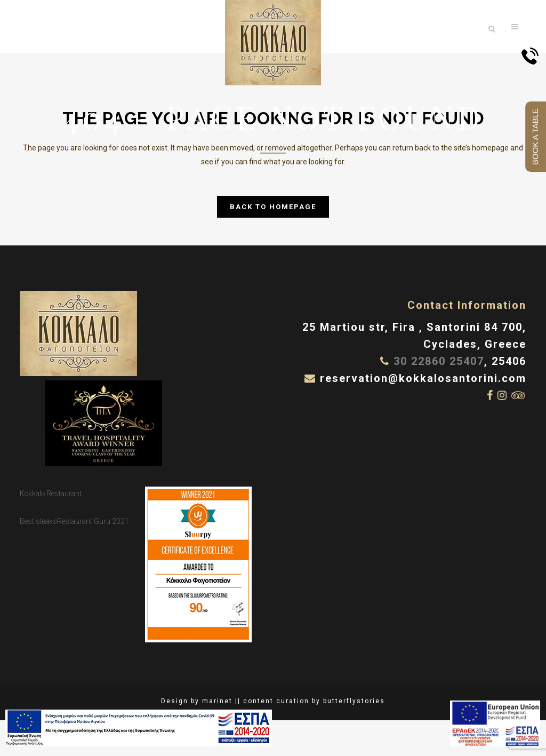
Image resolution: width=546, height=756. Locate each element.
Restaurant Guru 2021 (93, 521)
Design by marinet (197, 701)
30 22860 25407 (439, 361)
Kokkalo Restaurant (51, 494)
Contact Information (467, 305)
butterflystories (354, 701)
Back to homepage (273, 207)
